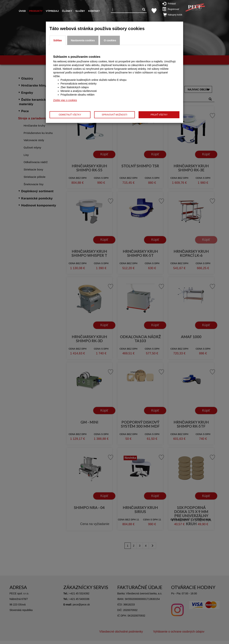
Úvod (22, 11)
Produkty (36, 11)
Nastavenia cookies (83, 40)
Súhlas (58, 40)
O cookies (110, 40)
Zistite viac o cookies (65, 100)
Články (67, 11)
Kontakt (94, 11)
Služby (80, 11)
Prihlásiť (171, 4)
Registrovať (171, 9)
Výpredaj (52, 11)
